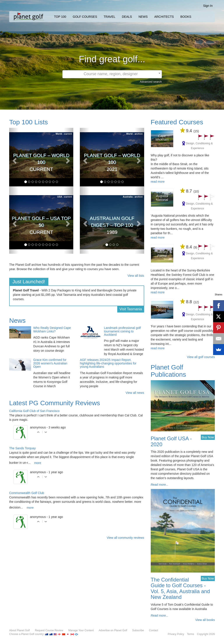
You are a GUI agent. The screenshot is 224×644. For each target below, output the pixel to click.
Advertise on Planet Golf (113, 630)
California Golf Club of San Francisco (34, 411)
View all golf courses (201, 357)
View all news (135, 393)
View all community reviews (125, 538)
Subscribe (138, 630)
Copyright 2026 (206, 634)
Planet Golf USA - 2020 (171, 441)
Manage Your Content (81, 630)
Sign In (208, 6)
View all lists (136, 276)
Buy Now (208, 437)
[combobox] (112, 74)
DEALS (127, 17)
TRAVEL (109, 17)
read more (158, 182)
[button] (14, 159)
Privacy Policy (176, 634)
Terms (191, 634)
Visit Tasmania (131, 309)
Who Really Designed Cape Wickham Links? (52, 330)
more (38, 463)
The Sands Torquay (22, 448)
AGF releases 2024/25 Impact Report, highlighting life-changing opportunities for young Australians (108, 363)
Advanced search (151, 82)
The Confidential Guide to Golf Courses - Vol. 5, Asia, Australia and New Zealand (180, 588)
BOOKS (186, 17)
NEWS (143, 17)
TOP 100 (60, 17)
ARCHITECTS (164, 17)
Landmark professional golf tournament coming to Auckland (122, 331)
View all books (205, 620)
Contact (153, 630)
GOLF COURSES (85, 17)
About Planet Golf (19, 630)
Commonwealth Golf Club (27, 493)
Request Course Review (49, 630)
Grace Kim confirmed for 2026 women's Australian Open (50, 363)
